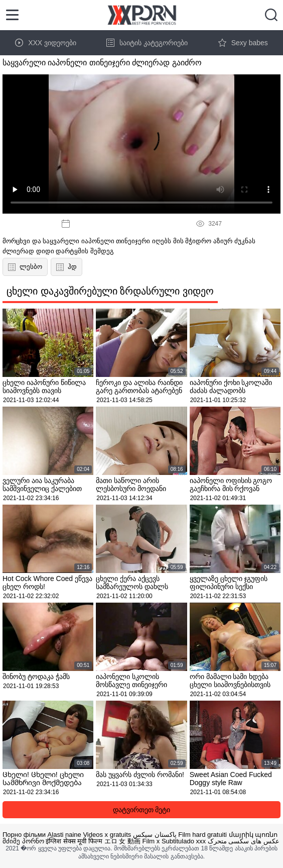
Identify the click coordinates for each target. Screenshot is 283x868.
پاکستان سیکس (155, 835)
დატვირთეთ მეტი (142, 810)
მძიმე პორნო (23, 841)
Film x (151, 841)
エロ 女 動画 (122, 841)
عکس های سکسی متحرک (244, 841)
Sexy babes (243, 43)
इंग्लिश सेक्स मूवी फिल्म (74, 841)
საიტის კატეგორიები (147, 43)
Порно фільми (24, 835)
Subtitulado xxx (184, 841)
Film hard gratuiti (202, 835)
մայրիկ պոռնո (253, 835)
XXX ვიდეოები (46, 43)
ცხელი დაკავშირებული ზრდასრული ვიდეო (110, 291)
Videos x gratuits (107, 835)
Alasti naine (64, 835)
